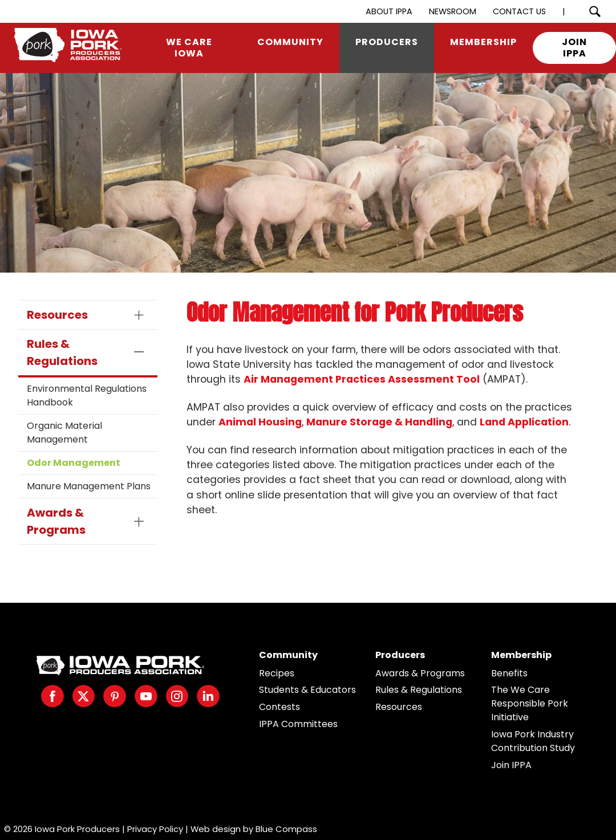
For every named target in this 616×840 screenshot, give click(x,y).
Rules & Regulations (419, 690)
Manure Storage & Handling (379, 422)
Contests (279, 707)
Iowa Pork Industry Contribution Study (533, 741)
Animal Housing (260, 422)
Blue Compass (286, 829)
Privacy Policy (155, 829)
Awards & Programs (420, 673)
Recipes (277, 673)
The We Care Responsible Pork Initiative (530, 703)
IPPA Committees (298, 724)
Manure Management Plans (89, 486)
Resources (399, 707)
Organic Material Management (64, 433)
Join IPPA (511, 765)
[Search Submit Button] (595, 11)
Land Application (524, 422)
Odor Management (74, 463)
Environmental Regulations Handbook (87, 395)
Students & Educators (307, 690)
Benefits (509, 673)
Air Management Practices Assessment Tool (362, 379)
